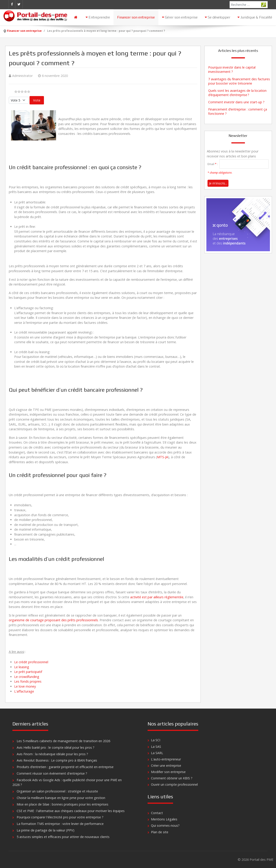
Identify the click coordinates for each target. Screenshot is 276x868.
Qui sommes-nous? (165, 825)
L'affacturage (24, 691)
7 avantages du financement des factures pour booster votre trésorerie (239, 81)
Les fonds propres (28, 681)
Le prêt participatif (28, 672)
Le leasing (22, 667)
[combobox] (249, 5)
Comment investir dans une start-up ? (236, 102)
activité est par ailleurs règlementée (157, 597)
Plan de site (160, 832)
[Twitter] (19, 4)
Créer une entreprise (166, 766)
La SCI (156, 740)
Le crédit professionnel (31, 662)
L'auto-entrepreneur (166, 759)
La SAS (156, 747)
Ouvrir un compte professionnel (174, 784)
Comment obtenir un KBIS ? (172, 778)
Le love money (25, 686)
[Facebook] (12, 4)
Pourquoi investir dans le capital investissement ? (232, 69)
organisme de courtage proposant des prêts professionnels (53, 620)
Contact (157, 813)
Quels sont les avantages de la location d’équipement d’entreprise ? (237, 93)
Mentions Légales (164, 819)
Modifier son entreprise (168, 772)
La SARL (157, 753)
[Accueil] (76, 17)
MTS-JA (163, 457)
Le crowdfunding (27, 677)
